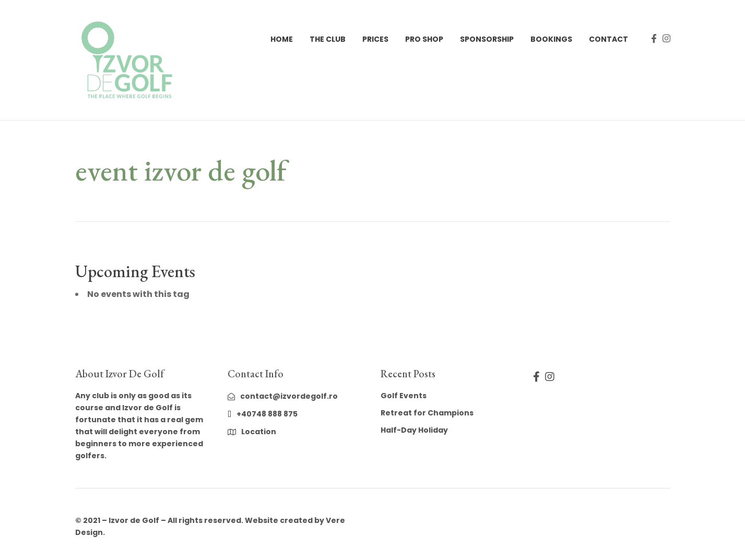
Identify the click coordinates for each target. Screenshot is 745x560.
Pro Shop (424, 39)
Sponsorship (487, 39)
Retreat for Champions (427, 413)
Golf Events (404, 396)
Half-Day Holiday (414, 430)
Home (282, 39)
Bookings (551, 39)
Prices (375, 39)
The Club (328, 39)
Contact (608, 39)
